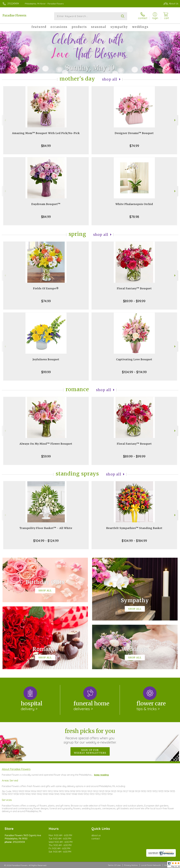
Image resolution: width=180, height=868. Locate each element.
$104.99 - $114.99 (134, 372)
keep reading (101, 775)
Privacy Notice (131, 865)
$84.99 (46, 146)
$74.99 (134, 146)
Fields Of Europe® (46, 288)
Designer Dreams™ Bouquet (134, 133)
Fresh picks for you (90, 736)
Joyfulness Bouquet (46, 359)
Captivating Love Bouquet (134, 359)
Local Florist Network (151, 865)
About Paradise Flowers (16, 769)
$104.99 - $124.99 (46, 541)
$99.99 (46, 372)
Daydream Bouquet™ (46, 204)
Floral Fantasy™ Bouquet (134, 288)
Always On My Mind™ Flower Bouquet (46, 444)
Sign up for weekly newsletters (90, 751)
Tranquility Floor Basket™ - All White (46, 528)
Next (175, 120)
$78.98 (134, 217)
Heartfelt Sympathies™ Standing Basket (134, 528)
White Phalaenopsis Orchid (134, 204)
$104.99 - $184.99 (134, 541)
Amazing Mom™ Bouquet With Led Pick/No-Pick (46, 133)
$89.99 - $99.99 (134, 301)
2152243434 (13, 4)
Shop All (110, 79)
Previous (5, 120)
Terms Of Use (114, 865)
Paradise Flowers (14, 15)
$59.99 (46, 456)
